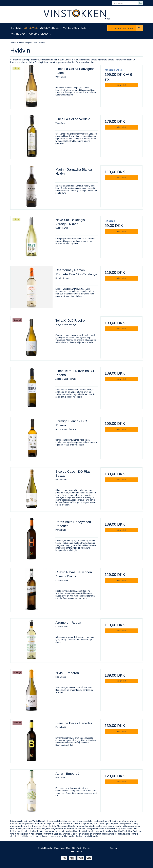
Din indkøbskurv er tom (126, 28)
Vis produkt (122, 85)
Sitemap (105, 848)
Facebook (77, 851)
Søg (140, 3)
